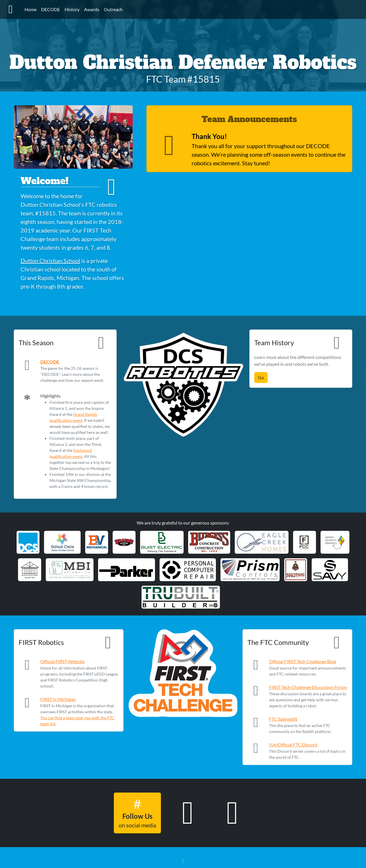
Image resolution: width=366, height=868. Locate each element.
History (72, 9)
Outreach (113, 9)
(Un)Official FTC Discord (293, 745)
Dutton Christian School (50, 261)
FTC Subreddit (283, 719)
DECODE (51, 9)
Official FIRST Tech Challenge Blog (303, 661)
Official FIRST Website (62, 661)
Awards (92, 9)
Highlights (50, 396)
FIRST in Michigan (58, 699)
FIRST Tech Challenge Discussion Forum (308, 687)
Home (31, 9)
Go (261, 377)
